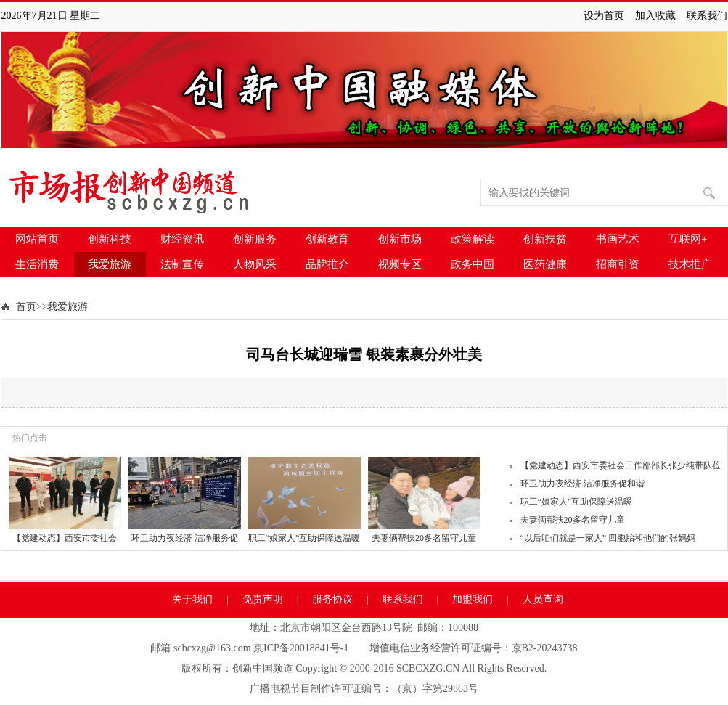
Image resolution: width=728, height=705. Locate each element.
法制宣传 (182, 264)
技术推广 (690, 264)
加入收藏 (655, 16)
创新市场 (400, 239)
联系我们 (707, 16)
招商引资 (618, 264)
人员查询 (543, 599)
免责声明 (263, 599)
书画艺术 (618, 239)
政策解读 (473, 239)
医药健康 (545, 264)
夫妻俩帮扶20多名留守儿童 (573, 520)
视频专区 (400, 264)
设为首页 (604, 16)
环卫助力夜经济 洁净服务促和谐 (582, 484)
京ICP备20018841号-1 (301, 648)
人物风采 (255, 264)
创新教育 (327, 239)
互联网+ (688, 239)
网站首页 (37, 239)
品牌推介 (327, 264)
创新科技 (110, 239)
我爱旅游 (110, 264)
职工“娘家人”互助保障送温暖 (577, 502)
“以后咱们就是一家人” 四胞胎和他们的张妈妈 (608, 538)
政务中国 (473, 264)
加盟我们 (473, 599)
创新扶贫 (545, 239)
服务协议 (332, 599)
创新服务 (255, 239)
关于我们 (192, 599)
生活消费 (37, 264)
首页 (26, 307)
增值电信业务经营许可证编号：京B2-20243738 (474, 648)
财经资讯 (182, 239)
